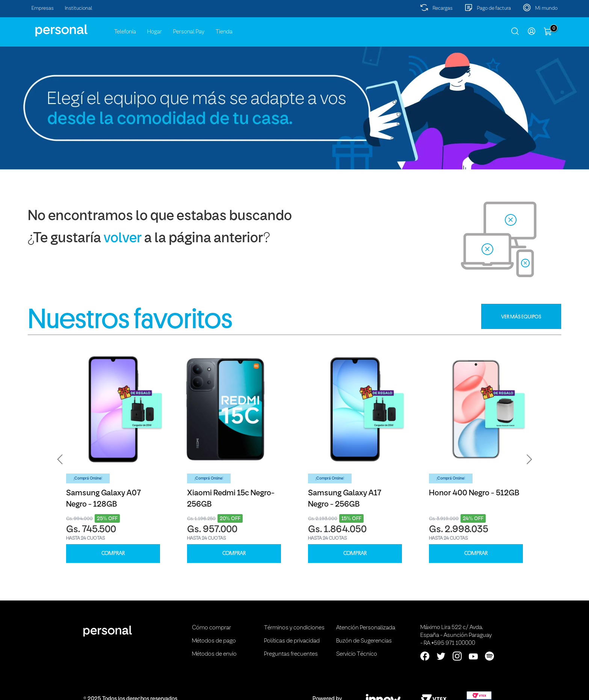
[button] (60, 459)
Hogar (155, 32)
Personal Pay (189, 32)
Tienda (224, 32)
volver (123, 239)
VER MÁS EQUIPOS (521, 317)
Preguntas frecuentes (291, 654)
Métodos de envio (214, 654)
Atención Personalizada (366, 628)
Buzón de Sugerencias (364, 641)
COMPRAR (113, 553)
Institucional (79, 8)
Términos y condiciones (294, 628)
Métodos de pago (214, 641)
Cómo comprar (211, 628)
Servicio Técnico (357, 654)
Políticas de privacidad (292, 641)
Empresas (43, 8)
